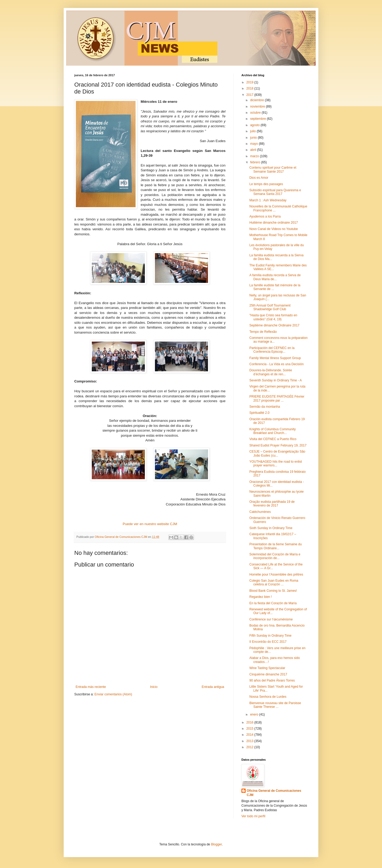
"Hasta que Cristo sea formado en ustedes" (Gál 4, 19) (273, 317)
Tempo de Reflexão (263, 332)
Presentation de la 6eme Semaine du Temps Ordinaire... (275, 546)
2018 (250, 88)
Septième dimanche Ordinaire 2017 (274, 325)
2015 (250, 729)
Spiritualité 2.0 (259, 413)
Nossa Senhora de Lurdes (268, 697)
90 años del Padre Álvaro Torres (272, 680)
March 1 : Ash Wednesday (268, 200)
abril (254, 150)
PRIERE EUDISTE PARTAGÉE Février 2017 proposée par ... (277, 398)
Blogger (216, 844)
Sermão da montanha (265, 407)
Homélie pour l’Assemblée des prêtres (276, 575)
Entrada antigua (213, 687)
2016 (250, 722)
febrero (256, 162)
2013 (250, 741)
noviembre (258, 107)
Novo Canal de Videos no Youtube (274, 229)
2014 (250, 735)
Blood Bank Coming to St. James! (273, 591)
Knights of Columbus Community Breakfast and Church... (273, 431)
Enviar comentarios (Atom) (113, 694)
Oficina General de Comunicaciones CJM (274, 793)
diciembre (257, 100)
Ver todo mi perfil (253, 816)
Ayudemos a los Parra (265, 216)
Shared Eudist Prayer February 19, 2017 (278, 445)
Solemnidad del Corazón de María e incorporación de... (275, 556)
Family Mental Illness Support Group (275, 358)
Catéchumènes (260, 512)
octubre (256, 113)
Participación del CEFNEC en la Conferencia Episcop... (272, 350)
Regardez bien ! (261, 597)
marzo (255, 156)
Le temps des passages (266, 184)
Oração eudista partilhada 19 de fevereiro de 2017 (272, 504)
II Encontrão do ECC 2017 (268, 642)
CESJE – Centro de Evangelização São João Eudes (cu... (277, 453)
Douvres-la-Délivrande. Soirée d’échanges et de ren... (271, 372)
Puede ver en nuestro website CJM (150, 524)
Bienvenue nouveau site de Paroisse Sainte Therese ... (275, 705)
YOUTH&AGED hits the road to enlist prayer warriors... (276, 463)
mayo (255, 144)
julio (253, 131)
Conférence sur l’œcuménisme (271, 619)
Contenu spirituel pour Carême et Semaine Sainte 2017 (273, 169)
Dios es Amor (259, 178)
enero (255, 714)
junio (254, 138)
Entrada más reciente (91, 687)
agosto (255, 125)
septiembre (259, 119)
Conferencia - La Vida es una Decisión (277, 364)
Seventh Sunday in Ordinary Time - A (275, 380)
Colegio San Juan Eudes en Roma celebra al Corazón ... (274, 582)
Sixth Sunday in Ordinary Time (271, 528)
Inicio (154, 687)
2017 (250, 95)
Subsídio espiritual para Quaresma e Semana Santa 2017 (275, 192)
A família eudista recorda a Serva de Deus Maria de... (275, 277)
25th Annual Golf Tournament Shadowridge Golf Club (270, 307)
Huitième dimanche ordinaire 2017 (274, 223)
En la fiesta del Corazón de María (273, 603)
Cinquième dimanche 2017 (268, 674)
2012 (250, 747)
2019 (250, 82)
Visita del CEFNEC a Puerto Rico (273, 439)
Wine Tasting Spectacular (267, 668)
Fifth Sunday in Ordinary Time (270, 636)
